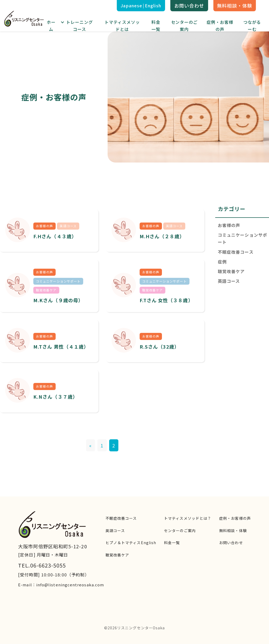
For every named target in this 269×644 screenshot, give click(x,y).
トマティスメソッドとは (122, 26)
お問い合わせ (189, 6)
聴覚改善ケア (231, 271)
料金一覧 (156, 26)
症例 (222, 262)
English (153, 6)
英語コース (229, 281)
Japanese (131, 6)
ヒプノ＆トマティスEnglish (131, 543)
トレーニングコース (80, 26)
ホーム (51, 26)
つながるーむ (252, 26)
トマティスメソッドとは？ (188, 518)
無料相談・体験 (235, 6)
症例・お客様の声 (220, 26)
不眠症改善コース (236, 252)
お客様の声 (229, 225)
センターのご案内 (184, 26)
